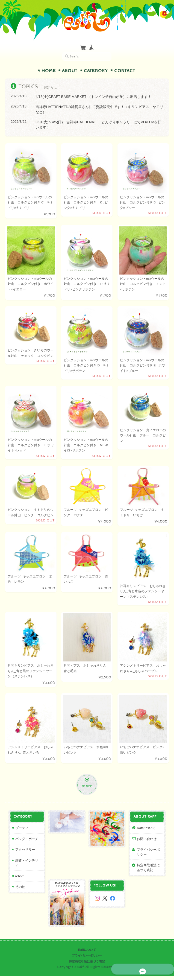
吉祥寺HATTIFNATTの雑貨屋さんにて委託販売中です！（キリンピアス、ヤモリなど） (99, 110)
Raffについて (147, 832)
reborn (18, 876)
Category (96, 71)
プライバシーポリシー (149, 857)
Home (49, 71)
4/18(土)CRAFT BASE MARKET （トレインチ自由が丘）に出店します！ (93, 97)
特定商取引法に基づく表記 (149, 872)
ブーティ (20, 832)
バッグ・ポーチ (25, 843)
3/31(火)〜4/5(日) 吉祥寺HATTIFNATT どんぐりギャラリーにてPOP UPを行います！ (98, 125)
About (70, 71)
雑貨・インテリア (27, 865)
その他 (19, 886)
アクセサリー (23, 854)
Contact (125, 71)
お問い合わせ (148, 843)
